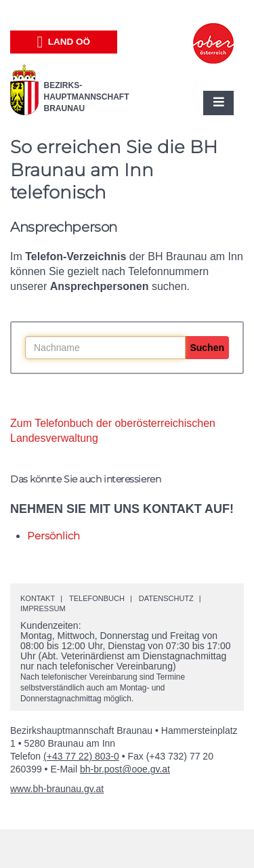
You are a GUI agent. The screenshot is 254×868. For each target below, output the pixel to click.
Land (63, 42)
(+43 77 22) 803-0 (81, 756)
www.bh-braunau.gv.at (57, 789)
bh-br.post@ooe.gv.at (125, 769)
